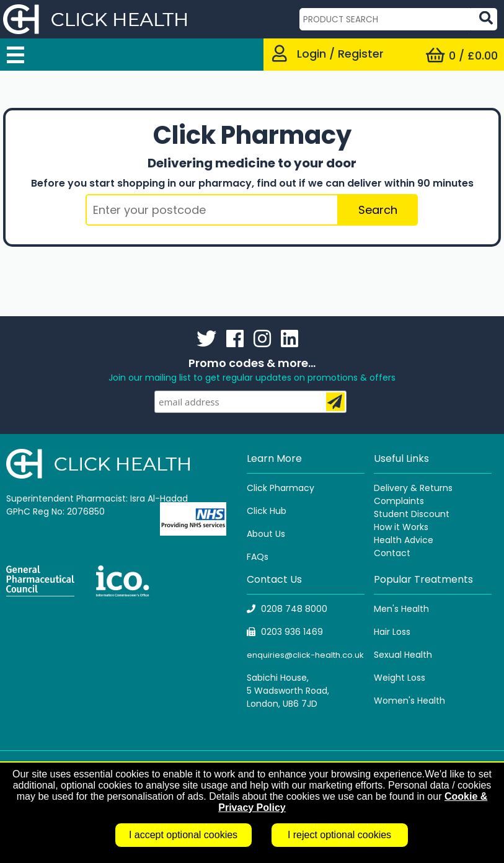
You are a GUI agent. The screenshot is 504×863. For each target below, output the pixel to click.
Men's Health (401, 609)
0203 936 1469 (285, 632)
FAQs (258, 557)
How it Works (401, 527)
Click (258, 511)
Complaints (399, 501)
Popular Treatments (423, 579)
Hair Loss (392, 632)
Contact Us (274, 579)
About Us (266, 534)
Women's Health (409, 701)
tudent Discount (414, 514)
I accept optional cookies (183, 835)
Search (378, 210)
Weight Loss (400, 678)
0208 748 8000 (287, 609)
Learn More (274, 458)
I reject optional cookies (339, 835)
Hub (278, 511)
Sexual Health (403, 655)
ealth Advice (406, 540)
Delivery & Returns (413, 488)
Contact (392, 553)
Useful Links (401, 458)
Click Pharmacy (281, 488)
